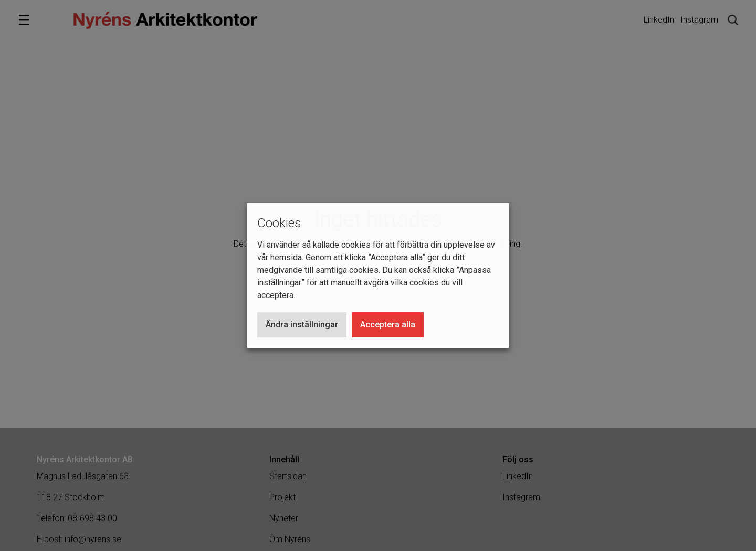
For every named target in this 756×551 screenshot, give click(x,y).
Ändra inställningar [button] (302, 325)
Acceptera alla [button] (388, 325)
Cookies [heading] (279, 223)
